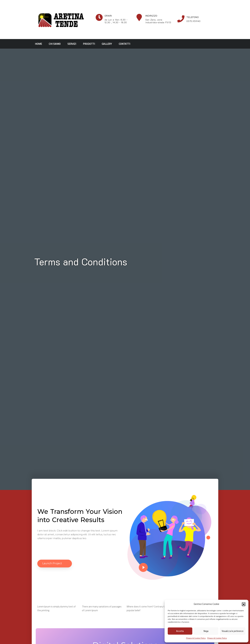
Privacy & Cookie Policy (196, 638)
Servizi (72, 44)
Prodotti (89, 44)
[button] (244, 604)
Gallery (107, 44)
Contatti (124, 44)
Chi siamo (55, 44)
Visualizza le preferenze (233, 631)
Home (38, 44)
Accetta (180, 631)
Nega (206, 631)
